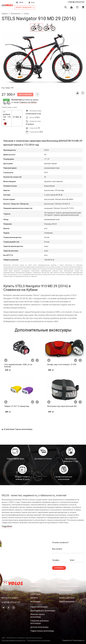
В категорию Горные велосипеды (17, 429)
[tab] (37, 27)
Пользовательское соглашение (39, 640)
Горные (26, 13)
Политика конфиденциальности (14, 640)
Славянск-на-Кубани (28, 102)
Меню (20, 2)
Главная (5, 13)
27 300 (17, 118)
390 (54, 412)
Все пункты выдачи (10, 598)
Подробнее (7, 526)
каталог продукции (25, 7)
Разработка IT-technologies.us (73, 640)
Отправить (59, 568)
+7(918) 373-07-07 (76, 2)
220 (14, 370)
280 (14, 412)
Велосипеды (16, 13)
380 (57, 370)
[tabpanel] (43, 60)
